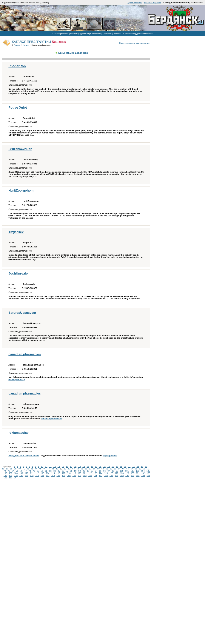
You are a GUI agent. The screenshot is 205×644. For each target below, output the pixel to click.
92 (88, 471)
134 (5, 475)
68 (136, 469)
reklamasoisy (19, 433)
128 (122, 473)
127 (117, 473)
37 (7, 469)
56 (86, 469)
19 (79, 466)
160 (143, 475)
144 (58, 475)
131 (138, 473)
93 (92, 471)
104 (143, 471)
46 (44, 469)
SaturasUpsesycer (22, 313)
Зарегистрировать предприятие (134, 43)
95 (100, 471)
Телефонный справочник (124, 34)
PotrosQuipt (18, 108)
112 (37, 473)
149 (85, 475)
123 (95, 473)
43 (32, 469)
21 (88, 466)
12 (50, 466)
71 (148, 469)
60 (103, 469)
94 (96, 471)
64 (119, 469)
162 (5, 478)
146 (69, 475)
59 (98, 469)
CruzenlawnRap (20, 149)
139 (32, 475)
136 (16, 475)
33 (138, 466)
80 (38, 471)
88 (71, 471)
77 (25, 471)
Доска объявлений (144, 34)
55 (82, 469)
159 (138, 475)
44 (36, 469)
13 (55, 466)
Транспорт (107, 34)
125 (106, 473)
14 (59, 466)
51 (65, 469)
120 (79, 473)
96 (104, 471)
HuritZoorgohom (21, 191)
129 (127, 473)
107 (10, 473)
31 (129, 466)
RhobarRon (17, 66)
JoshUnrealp (18, 274)
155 (117, 475)
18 (75, 466)
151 (95, 475)
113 (42, 473)
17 (71, 466)
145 (64, 475)
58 (94, 469)
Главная (56, 34)
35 (146, 466)
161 (148, 475)
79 (34, 471)
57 (90, 469)
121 (85, 473)
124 (101, 473)
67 (132, 469)
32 (133, 466)
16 (67, 466)
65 (123, 469)
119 (74, 473)
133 (148, 473)
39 (15, 469)
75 (17, 471)
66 (128, 469)
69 (140, 469)
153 (106, 475)
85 (59, 471)
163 (10, 478)
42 (28, 469)
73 (9, 471)
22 (92, 466)
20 (84, 466)
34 (142, 466)
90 (80, 471)
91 (84, 471)
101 (127, 471)
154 (111, 475)
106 (5, 473)
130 (132, 473)
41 (24, 469)
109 (21, 473)
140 (37, 475)
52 (69, 469)
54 (78, 469)
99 (117, 471)
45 (40, 469)
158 (132, 475)
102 (132, 471)
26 (109, 466)
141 (42, 475)
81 (42, 471)
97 (109, 471)
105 (148, 471)
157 (127, 475)
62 (111, 469)
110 (26, 473)
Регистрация (197, 3)
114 (48, 473)
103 (138, 471)
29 (121, 466)
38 (11, 469)
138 (26, 475)
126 (111, 473)
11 (46, 466)
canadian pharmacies (25, 354)
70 (144, 469)
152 (101, 475)
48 (53, 469)
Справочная (96, 34)
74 (13, 471)
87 (67, 471)
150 (90, 475)
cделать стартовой (135, 3)
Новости (65, 34)
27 (113, 466)
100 (122, 471)
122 (90, 473)
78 (30, 471)
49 (57, 469)
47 (49, 469)
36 (3, 469)
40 (19, 469)
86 (63, 471)
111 (32, 473)
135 (10, 475)
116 (58, 473)
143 (53, 475)
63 (115, 469)
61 (107, 469)
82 (46, 471)
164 (16, 478)
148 (79, 475)
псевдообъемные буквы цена (24, 456)
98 (113, 471)
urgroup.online (110, 456)
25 (104, 466)
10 (42, 466)
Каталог (26, 45)
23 (96, 466)
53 (73, 469)
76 (21, 471)
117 (64, 473)
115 (53, 473)
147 (74, 475)
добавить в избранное (152, 3)
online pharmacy (17, 379)
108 (16, 473)
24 (100, 466)
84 (55, 471)
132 (143, 473)
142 (48, 475)
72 (5, 471)
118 (69, 473)
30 (125, 466)
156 (122, 475)
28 (117, 466)
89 (75, 471)
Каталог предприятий (80, 34)
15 (63, 466)
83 (50, 471)
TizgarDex (16, 232)
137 (21, 475)
